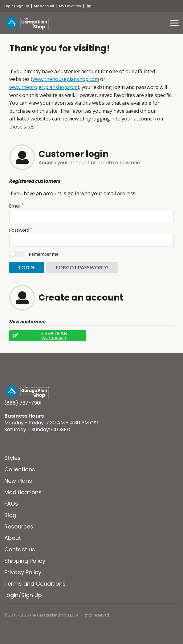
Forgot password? (82, 267)
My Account (44, 6)
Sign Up (22, 6)
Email (15, 206)
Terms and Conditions (35, 584)
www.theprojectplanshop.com (43, 87)
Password (19, 230)
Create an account (38, 336)
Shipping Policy (25, 561)
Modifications (23, 492)
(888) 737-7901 (23, 403)
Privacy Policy (23, 572)
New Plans (18, 481)
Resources (19, 526)
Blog (10, 515)
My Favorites (70, 6)
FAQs (11, 504)
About (13, 538)
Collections (20, 469)
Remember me (44, 254)
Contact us (20, 549)
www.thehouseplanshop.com (66, 79)
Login (9, 6)
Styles (12, 458)
